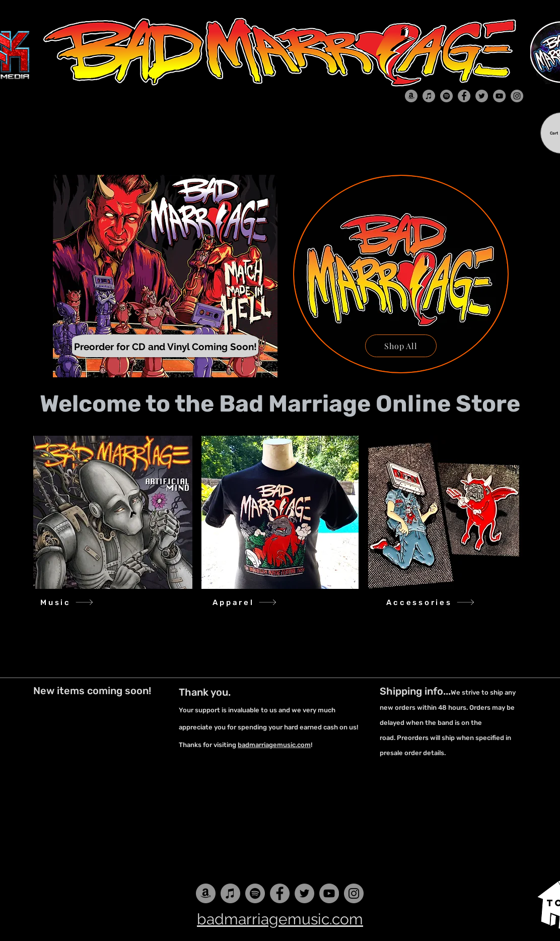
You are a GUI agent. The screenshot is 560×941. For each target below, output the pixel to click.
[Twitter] (482, 96)
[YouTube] (499, 96)
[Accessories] (431, 602)
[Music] (67, 602)
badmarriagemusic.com (274, 745)
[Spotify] (446, 96)
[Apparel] (245, 602)
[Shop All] (401, 346)
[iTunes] (429, 96)
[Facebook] (464, 96)
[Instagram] (517, 96)
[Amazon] (411, 96)
